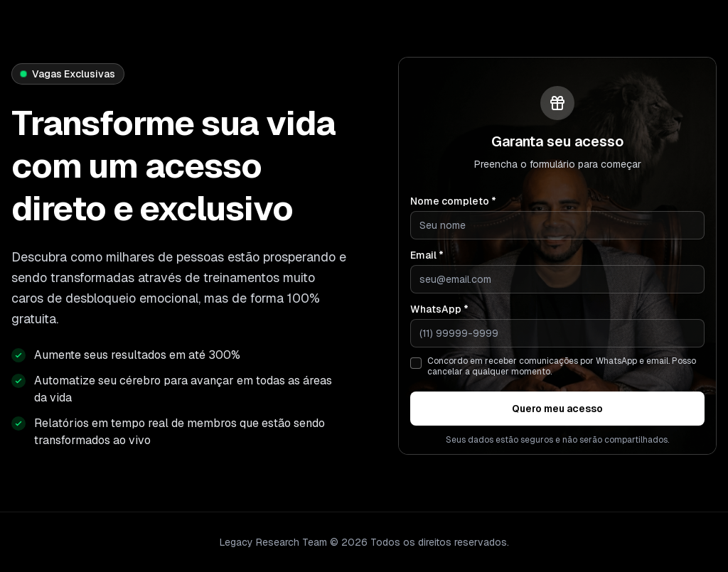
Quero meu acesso (557, 409)
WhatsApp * (439, 309)
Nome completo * (453, 201)
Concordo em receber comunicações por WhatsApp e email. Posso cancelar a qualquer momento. (562, 367)
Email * (427, 255)
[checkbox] (416, 363)
